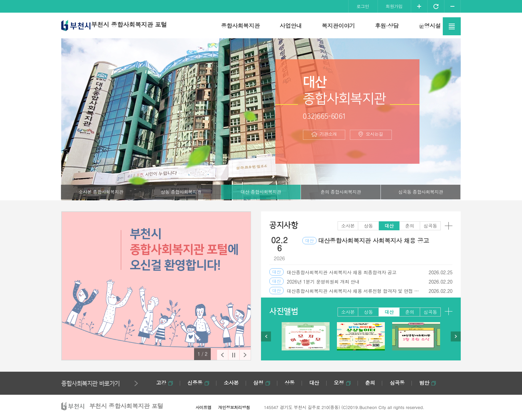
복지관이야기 (338, 26)
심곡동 (420, 192)
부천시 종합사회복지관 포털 (137, 25)
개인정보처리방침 (233, 407)
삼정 (261, 383)
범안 (431, 383)
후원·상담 (387, 26)
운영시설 (429, 26)
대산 (261, 192)
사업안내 (291, 26)
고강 (161, 383)
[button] (218, 354)
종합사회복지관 (240, 26)
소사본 (101, 192)
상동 (181, 192)
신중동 (196, 383)
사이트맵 (203, 407)
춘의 (341, 192)
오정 (344, 383)
